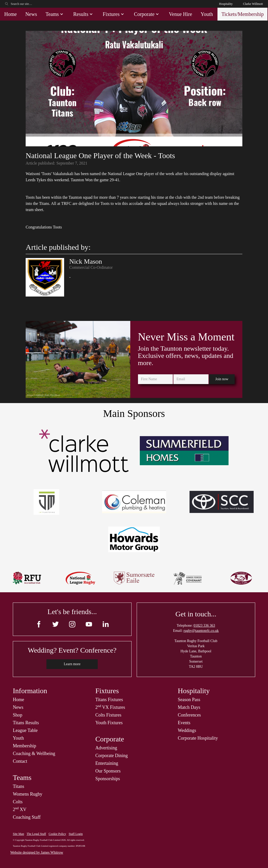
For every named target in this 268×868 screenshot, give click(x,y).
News (31, 14)
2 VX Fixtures (110, 707)
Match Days (189, 707)
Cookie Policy (57, 834)
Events (184, 723)
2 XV (20, 809)
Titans (18, 786)
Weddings (187, 730)
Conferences (189, 715)
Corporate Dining (112, 756)
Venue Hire (181, 14)
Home (11, 14)
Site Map (18, 834)
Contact (20, 761)
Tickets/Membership (242, 14)
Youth (207, 14)
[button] (55, 14)
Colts (18, 802)
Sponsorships (108, 779)
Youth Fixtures (109, 723)
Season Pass (189, 700)
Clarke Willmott (253, 4)
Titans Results (26, 723)
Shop (18, 715)
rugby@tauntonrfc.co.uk (201, 631)
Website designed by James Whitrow (37, 852)
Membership (24, 746)
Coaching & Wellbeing (34, 753)
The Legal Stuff (36, 834)
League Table (25, 730)
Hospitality (226, 4)
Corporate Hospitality (198, 738)
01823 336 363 (204, 626)
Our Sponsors (108, 771)
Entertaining (107, 763)
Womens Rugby (28, 794)
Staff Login (76, 834)
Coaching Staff (27, 817)
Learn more (72, 664)
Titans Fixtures (109, 700)
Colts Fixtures (108, 715)
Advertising (106, 748)
